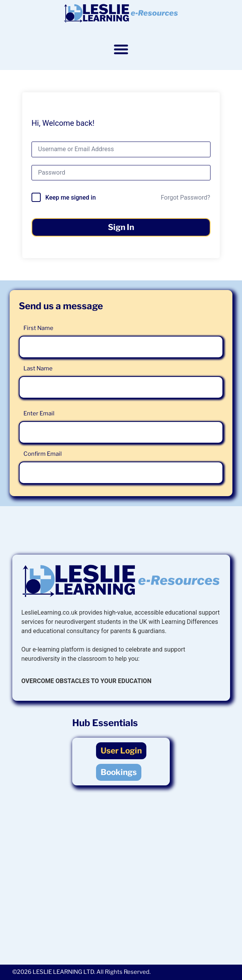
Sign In (121, 227)
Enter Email (39, 413)
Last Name (38, 368)
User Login (121, 751)
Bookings (119, 772)
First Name (38, 328)
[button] (121, 49)
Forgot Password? (185, 197)
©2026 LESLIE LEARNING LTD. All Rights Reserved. (81, 972)
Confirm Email (43, 454)
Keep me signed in (70, 197)
